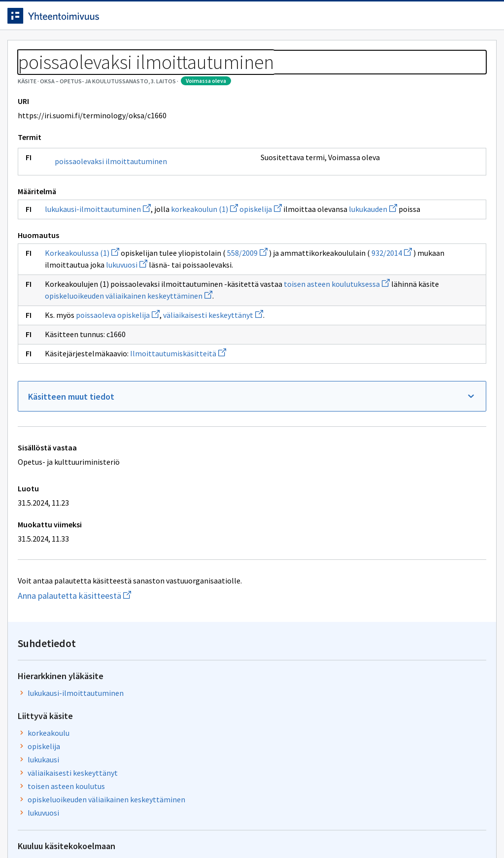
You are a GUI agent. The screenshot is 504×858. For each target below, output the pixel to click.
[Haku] (279, 19)
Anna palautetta (49, 830)
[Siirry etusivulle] (75, 19)
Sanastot (30, 74)
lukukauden (142, 275)
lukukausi (362, 223)
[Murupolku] (252, 74)
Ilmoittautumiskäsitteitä (185, 444)
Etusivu (31, 50)
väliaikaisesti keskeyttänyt (220, 405)
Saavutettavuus (207, 830)
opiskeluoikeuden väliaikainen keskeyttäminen (397, 269)
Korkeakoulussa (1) (89, 319)
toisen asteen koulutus (385, 249)
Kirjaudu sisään (449, 19)
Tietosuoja (128, 830)
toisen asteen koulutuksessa (105, 374)
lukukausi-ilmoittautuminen (105, 264)
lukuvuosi (73, 343)
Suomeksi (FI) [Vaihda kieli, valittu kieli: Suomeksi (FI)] (334, 19)
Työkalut (86, 50)
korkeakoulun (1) (212, 264)
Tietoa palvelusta (157, 50)
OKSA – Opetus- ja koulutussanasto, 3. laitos (132, 74)
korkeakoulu (367, 196)
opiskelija (268, 264)
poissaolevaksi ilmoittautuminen (93, 211)
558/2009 (255, 319)
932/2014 (164, 331)
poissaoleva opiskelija (125, 405)
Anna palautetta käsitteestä (116, 686)
